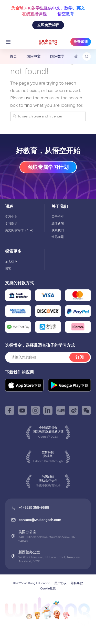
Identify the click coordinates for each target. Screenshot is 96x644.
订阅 (80, 357)
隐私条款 (77, 583)
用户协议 (60, 583)
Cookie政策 (48, 588)
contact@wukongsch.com (40, 520)
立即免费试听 (48, 25)
